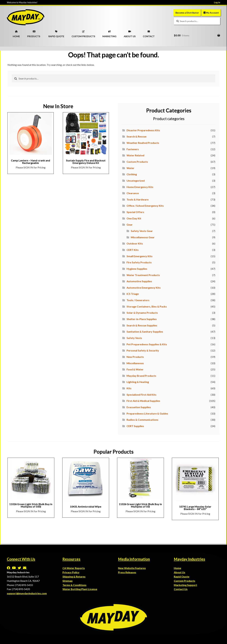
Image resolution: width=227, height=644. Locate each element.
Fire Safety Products (139, 262)
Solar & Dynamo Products (142, 313)
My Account (211, 13)
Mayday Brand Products (141, 376)
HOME (16, 33)
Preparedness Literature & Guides (147, 413)
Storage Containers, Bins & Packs (147, 306)
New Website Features (132, 568)
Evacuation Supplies (139, 407)
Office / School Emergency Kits (145, 206)
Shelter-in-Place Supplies (142, 319)
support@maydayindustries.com (27, 593)
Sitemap (68, 581)
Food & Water (135, 369)
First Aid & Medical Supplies (143, 401)
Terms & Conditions (74, 585)
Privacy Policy (71, 572)
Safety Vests (134, 338)
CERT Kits (133, 250)
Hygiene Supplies (137, 269)
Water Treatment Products (143, 275)
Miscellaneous (135, 363)
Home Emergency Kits (140, 187)
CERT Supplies (135, 426)
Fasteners (133, 149)
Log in (217, 2)
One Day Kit (134, 218)
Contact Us (181, 589)
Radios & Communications (142, 420)
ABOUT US (130, 33)
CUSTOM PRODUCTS (83, 33)
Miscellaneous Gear (143, 237)
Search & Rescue (136, 136)
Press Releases (127, 572)
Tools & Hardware (138, 199)
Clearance (133, 193)
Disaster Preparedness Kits (143, 130)
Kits (129, 388)
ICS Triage (133, 294)
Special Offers (135, 212)
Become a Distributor (187, 13)
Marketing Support (185, 585)
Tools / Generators (138, 300)
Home (178, 568)
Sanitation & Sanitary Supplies (145, 332)
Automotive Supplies (139, 281)
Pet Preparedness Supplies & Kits (147, 344)
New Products (135, 357)
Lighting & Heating (138, 382)
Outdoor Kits (135, 243)
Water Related (135, 155)
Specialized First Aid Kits (141, 395)
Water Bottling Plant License (80, 589)
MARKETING (109, 33)
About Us (180, 572)
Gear (130, 225)
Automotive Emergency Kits (144, 288)
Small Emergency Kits (140, 256)
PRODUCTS (34, 33)
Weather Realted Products (143, 143)
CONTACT (149, 33)
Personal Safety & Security (143, 350)
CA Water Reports (74, 568)
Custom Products (137, 162)
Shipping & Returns (74, 576)
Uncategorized (136, 181)
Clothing (132, 174)
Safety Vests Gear (142, 231)
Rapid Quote (182, 576)
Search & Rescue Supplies (142, 325)
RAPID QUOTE (56, 33)
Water (130, 168)
